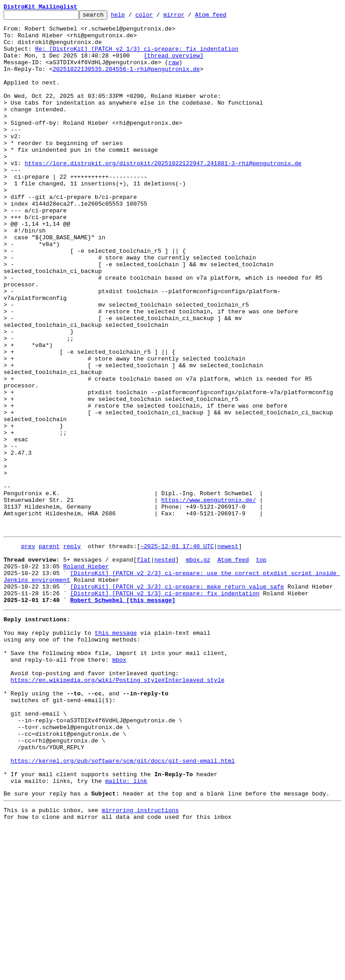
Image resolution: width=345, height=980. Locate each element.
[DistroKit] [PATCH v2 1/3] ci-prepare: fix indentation (165, 708)
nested (165, 667)
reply (72, 651)
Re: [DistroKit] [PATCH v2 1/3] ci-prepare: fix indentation (137, 57)
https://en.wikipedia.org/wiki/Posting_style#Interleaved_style (118, 809)
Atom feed (225, 17)
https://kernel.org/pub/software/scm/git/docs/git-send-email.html (123, 906)
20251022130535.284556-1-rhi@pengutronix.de (126, 81)
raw (174, 73)
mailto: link (126, 930)
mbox (119, 785)
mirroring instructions (140, 962)
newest (228, 651)
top (261, 667)
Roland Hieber (86, 675)
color (158, 17)
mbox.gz (198, 667)
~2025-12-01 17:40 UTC (177, 651)
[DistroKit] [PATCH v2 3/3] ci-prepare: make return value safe (177, 699)
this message (116, 752)
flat (144, 667)
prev (28, 651)
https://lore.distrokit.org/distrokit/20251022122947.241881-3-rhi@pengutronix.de (163, 194)
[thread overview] (174, 65)
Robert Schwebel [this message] (123, 716)
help (132, 17)
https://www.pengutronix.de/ (209, 598)
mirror (188, 17)
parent (49, 651)
